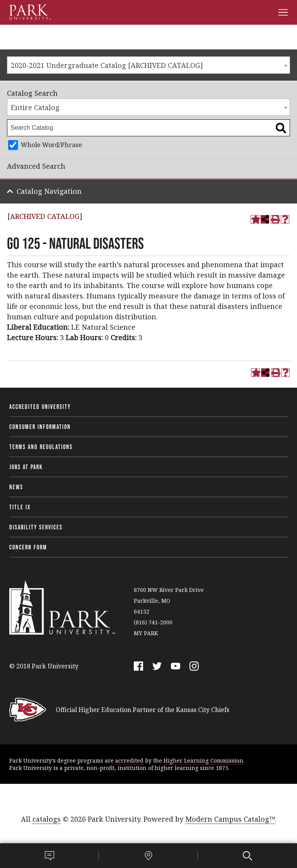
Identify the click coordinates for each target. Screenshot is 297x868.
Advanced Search (36, 166)
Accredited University (40, 407)
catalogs (47, 819)
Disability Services (36, 527)
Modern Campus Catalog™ (230, 819)
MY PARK (146, 633)
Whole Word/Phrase (51, 145)
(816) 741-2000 (153, 622)
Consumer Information (40, 427)
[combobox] (148, 65)
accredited (129, 760)
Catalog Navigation (49, 191)
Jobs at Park (26, 467)
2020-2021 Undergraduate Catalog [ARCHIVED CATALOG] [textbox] (107, 65)
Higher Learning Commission (203, 760)
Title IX (20, 507)
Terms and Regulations (41, 447)
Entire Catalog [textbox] (35, 107)
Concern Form (28, 547)
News (16, 487)
